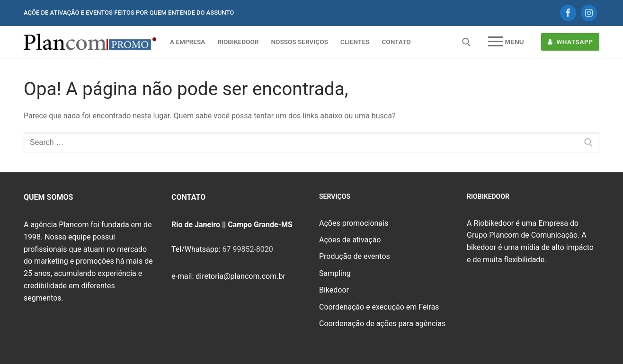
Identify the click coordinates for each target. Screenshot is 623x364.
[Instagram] (589, 13)
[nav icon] (506, 42)
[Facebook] (568, 13)
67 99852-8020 (247, 249)
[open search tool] (466, 42)
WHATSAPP (570, 42)
